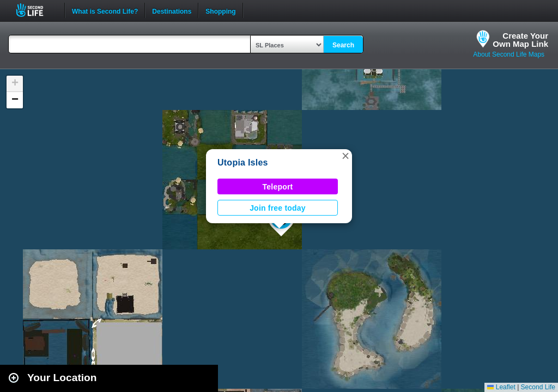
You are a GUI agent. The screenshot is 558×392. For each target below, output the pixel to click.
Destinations (172, 10)
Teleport (278, 187)
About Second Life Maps (509, 54)
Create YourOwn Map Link (520, 40)
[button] (345, 156)
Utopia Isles (243, 163)
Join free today (278, 208)
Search (343, 45)
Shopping (220, 10)
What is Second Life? (105, 10)
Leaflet (501, 387)
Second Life (36, 10)
